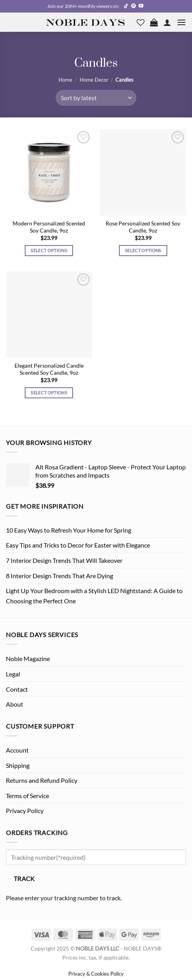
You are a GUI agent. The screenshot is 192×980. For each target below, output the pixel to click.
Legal (13, 674)
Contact (17, 689)
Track (24, 879)
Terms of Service (27, 796)
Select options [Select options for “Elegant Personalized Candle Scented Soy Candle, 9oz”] (49, 393)
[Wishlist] (141, 22)
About (15, 704)
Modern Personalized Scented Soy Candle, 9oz (49, 227)
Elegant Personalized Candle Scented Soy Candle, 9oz (49, 369)
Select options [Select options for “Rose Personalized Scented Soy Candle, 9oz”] (143, 250)
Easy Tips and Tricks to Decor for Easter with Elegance (78, 545)
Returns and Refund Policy (42, 780)
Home (65, 80)
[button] (154, 22)
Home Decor (94, 80)
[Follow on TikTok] (126, 6)
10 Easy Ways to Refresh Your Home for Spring (69, 530)
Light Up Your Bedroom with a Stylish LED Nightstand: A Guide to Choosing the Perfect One (94, 596)
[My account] (167, 22)
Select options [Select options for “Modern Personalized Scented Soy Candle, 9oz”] (49, 250)
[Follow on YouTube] (141, 6)
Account (17, 750)
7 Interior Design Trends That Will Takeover (64, 560)
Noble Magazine (28, 659)
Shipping (18, 765)
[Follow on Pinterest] (133, 6)
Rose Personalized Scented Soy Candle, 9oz (143, 227)
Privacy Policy (25, 811)
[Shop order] (96, 98)
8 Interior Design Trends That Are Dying (59, 576)
